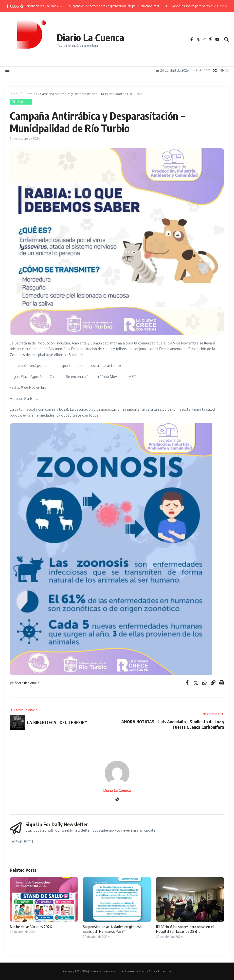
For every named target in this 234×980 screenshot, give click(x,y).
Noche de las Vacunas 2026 (31, 927)
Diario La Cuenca (90, 37)
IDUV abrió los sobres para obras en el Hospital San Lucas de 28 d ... (185, 929)
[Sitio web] (117, 800)
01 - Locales (29, 94)
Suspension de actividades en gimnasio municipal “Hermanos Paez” (113, 929)
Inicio (14, 94)
